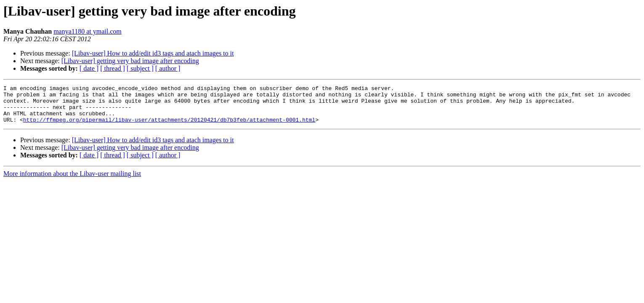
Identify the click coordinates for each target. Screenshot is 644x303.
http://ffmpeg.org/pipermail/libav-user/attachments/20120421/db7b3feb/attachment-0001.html (169, 127)
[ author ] (168, 68)
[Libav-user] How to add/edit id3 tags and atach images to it (153, 53)
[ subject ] (140, 68)
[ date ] (89, 68)
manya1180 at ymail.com (88, 31)
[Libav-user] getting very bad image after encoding (130, 61)
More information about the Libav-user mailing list (72, 181)
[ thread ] (113, 68)
